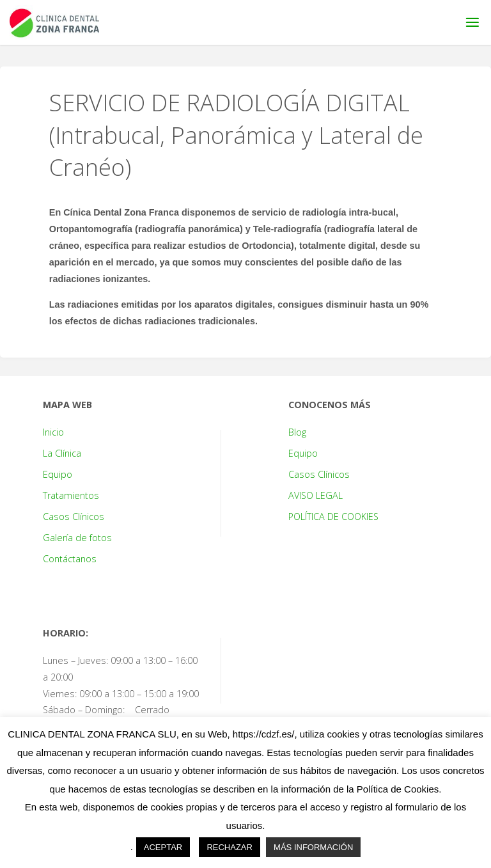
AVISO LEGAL (316, 495)
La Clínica (62, 453)
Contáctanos (70, 559)
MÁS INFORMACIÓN (313, 847)
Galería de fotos (77, 538)
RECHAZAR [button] (230, 847)
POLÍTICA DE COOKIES (333, 517)
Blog (297, 432)
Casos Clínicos (74, 517)
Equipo (58, 474)
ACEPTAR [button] (163, 847)
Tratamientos (71, 495)
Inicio (53, 432)
